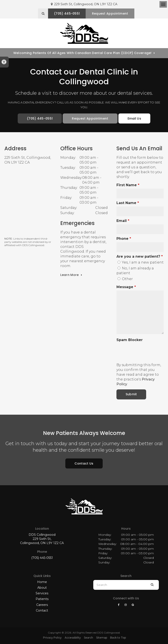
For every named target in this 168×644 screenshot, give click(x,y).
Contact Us (84, 463)
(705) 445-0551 (42, 558)
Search (88, 638)
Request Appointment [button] (110, 14)
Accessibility (73, 638)
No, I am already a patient (135, 271)
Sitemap (102, 638)
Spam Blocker (130, 340)
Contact (42, 610)
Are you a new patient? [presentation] (140, 256)
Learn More (69, 275)
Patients (42, 599)
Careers (42, 605)
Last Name (128, 203)
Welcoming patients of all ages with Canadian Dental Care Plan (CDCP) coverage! (82, 53)
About (42, 588)
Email (123, 221)
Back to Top (118, 638)
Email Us (134, 118)
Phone (124, 239)
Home (42, 582)
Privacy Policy (52, 638)
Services (42, 593)
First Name (128, 185)
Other (125, 279)
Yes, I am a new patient (141, 262)
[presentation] (142, 350)
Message (126, 287)
